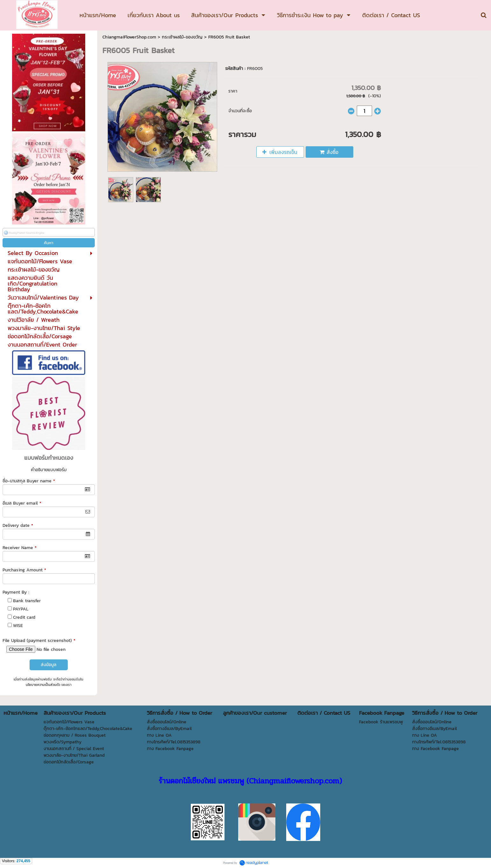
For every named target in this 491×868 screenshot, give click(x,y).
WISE (18, 626)
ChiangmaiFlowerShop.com (129, 37)
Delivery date (18, 525)
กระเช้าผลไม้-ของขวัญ (182, 37)
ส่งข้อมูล (48, 665)
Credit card (24, 617)
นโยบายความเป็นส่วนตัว (43, 685)
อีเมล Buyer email (22, 503)
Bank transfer (27, 601)
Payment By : (16, 592)
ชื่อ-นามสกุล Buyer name (29, 481)
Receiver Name (20, 548)
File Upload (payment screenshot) (39, 641)
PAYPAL (21, 609)
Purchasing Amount (24, 570)
